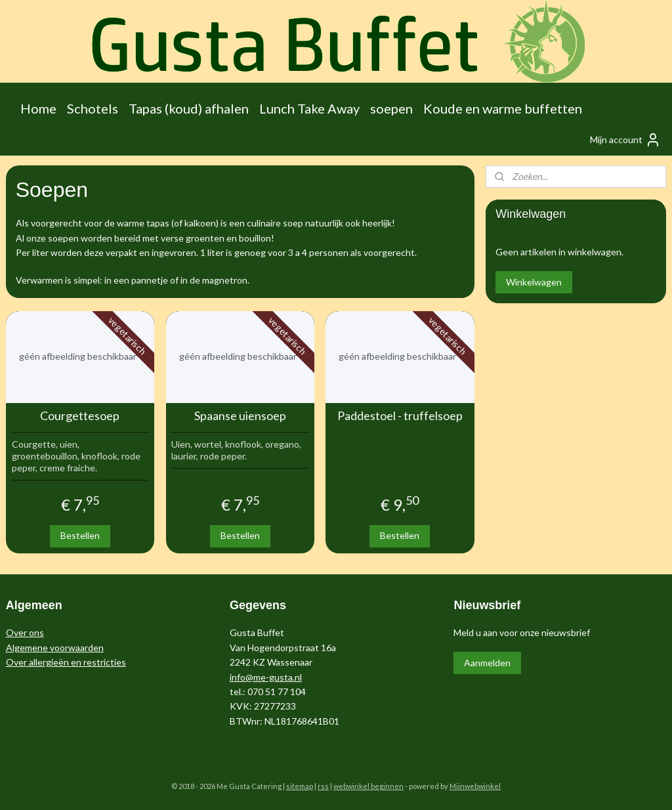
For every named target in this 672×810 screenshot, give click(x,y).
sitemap (300, 786)
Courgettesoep (80, 416)
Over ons (25, 632)
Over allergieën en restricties (66, 662)
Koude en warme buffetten (503, 108)
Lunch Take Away (309, 108)
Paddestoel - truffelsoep (400, 416)
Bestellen (80, 535)
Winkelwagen (534, 282)
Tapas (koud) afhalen (189, 108)
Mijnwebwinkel (475, 786)
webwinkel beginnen (368, 786)
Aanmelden (487, 663)
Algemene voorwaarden (55, 648)
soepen (391, 108)
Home (38, 108)
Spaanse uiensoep (240, 416)
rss (323, 786)
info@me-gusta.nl (266, 677)
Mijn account (625, 140)
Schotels (93, 108)
